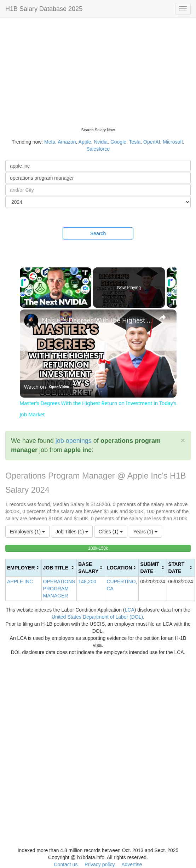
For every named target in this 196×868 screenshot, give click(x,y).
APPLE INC (20, 581)
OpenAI (152, 142)
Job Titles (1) (72, 532)
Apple (85, 142)
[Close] (183, 440)
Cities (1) (111, 532)
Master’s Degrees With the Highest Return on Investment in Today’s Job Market (97, 320)
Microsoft (173, 142)
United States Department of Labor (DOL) (97, 617)
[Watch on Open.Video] (47, 387)
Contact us (66, 864)
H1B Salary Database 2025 (44, 9)
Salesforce (98, 149)
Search (98, 233)
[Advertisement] (98, 71)
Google (118, 142)
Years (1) (145, 532)
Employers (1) (27, 532)
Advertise (132, 864)
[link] (31, 321)
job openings (74, 441)
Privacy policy (100, 864)
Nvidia (101, 142)
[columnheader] (24, 568)
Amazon (67, 142)
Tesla (135, 142)
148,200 (87, 581)
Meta (50, 142)
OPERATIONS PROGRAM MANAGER (59, 589)
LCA (130, 610)
